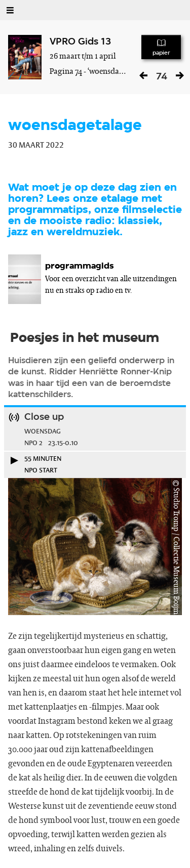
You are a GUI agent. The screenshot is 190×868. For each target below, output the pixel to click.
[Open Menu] (10, 10)
